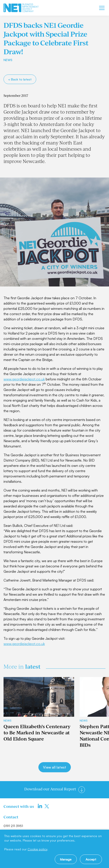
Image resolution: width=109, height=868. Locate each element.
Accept (91, 859)
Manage (66, 859)
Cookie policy (37, 849)
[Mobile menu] (102, 8)
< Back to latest (20, 79)
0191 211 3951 (13, 826)
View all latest (55, 767)
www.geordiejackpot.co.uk (24, 379)
